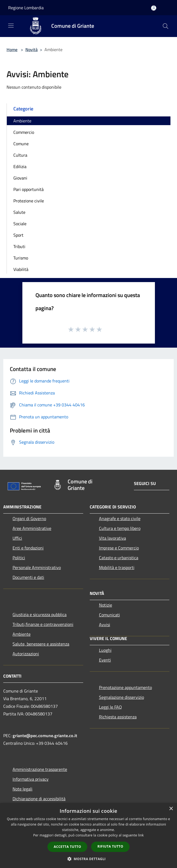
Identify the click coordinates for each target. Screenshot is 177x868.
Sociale (20, 224)
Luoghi (105, 650)
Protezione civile (29, 201)
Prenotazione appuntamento (125, 687)
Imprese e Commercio (119, 548)
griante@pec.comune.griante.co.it (45, 736)
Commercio (24, 132)
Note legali (22, 789)
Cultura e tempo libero (120, 528)
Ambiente (22, 121)
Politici (19, 558)
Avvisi (105, 625)
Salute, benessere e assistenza (41, 644)
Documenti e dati (28, 577)
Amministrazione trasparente (40, 769)
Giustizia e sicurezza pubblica (40, 614)
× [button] (171, 809)
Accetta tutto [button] (67, 847)
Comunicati (109, 615)
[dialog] (88, 835)
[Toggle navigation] (11, 26)
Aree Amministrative (32, 528)
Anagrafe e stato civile (120, 518)
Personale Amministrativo (37, 567)
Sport (18, 235)
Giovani (20, 178)
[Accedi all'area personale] (154, 8)
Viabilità (21, 269)
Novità (31, 50)
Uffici (17, 538)
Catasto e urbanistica (119, 558)
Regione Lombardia (26, 8)
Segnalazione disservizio (121, 697)
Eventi (105, 660)
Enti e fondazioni (28, 548)
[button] (89, 859)
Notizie (106, 605)
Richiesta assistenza (118, 717)
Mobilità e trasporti (117, 567)
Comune (21, 144)
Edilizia (20, 166)
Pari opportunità (28, 189)
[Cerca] (166, 26)
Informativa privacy (31, 779)
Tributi (19, 246)
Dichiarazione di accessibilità (39, 799)
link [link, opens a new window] (141, 835)
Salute (19, 212)
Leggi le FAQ (110, 707)
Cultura (20, 155)
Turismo (21, 258)
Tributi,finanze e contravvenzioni (43, 624)
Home (12, 50)
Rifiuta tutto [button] (110, 846)
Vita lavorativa (112, 538)
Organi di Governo (29, 518)
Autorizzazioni (26, 654)
